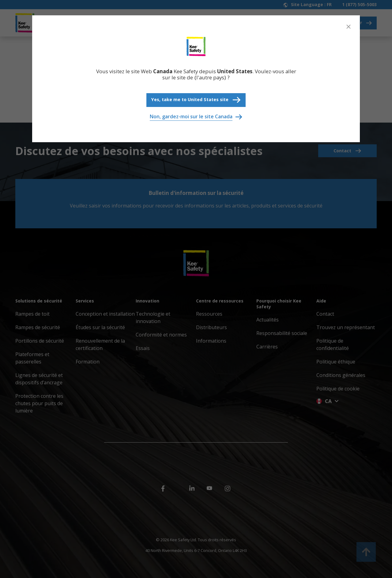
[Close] (349, 27)
